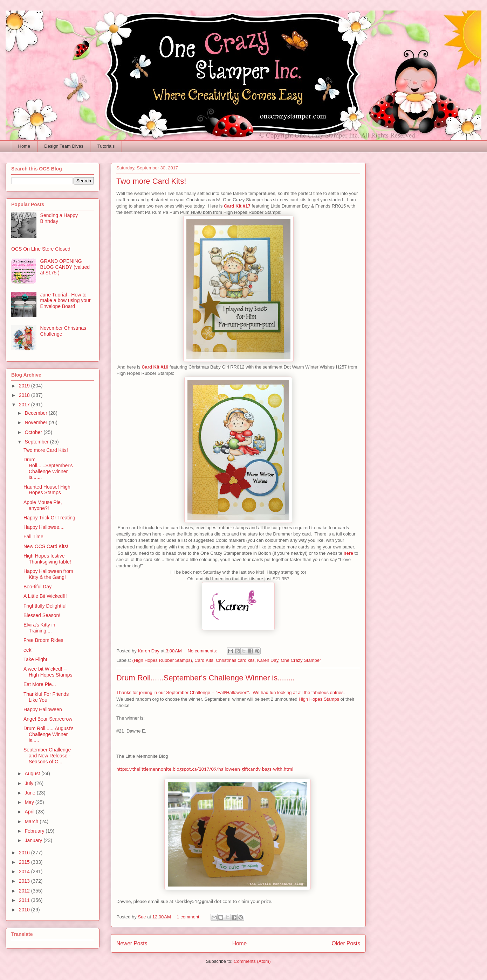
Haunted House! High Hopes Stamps (47, 490)
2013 (25, 881)
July (30, 783)
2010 (25, 910)
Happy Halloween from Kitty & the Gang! (48, 574)
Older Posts (346, 943)
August (33, 773)
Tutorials (106, 146)
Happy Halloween (43, 709)
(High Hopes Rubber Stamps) (162, 660)
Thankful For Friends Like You (46, 697)
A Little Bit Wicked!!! (45, 596)
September (37, 442)
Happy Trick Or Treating (49, 518)
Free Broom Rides (43, 640)
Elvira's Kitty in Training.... (39, 628)
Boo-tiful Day (37, 587)
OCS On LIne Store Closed (41, 249)
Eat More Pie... (40, 684)
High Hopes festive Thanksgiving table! (47, 559)
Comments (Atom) (252, 961)
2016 (25, 853)
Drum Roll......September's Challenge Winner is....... (48, 468)
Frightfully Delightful (45, 606)
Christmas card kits (235, 660)
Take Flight (35, 659)
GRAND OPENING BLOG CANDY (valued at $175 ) (65, 267)
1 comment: (189, 917)
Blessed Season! (42, 615)
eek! (28, 650)
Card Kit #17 (237, 206)
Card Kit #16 (155, 367)
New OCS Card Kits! (46, 546)
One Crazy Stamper (301, 660)
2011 (25, 900)
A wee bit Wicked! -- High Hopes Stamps (48, 672)
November (36, 422)
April (30, 812)
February (35, 831)
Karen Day (268, 660)
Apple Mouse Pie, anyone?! (43, 505)
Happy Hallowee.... (44, 527)
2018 (25, 395)
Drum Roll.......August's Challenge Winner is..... (49, 734)
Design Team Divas (64, 146)
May (30, 802)
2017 (25, 405)
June (30, 793)
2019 (25, 386)
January (34, 840)
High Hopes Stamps (319, 699)
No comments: (203, 651)
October (34, 432)
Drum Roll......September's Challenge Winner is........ (205, 678)
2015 (25, 862)
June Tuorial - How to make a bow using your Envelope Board (66, 301)
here (348, 553)
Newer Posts (132, 943)
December (36, 413)
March (32, 821)
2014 (25, 871)
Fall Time (33, 537)
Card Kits (204, 660)
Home (24, 146)
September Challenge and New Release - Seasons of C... (47, 756)
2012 (25, 891)
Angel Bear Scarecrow (48, 719)
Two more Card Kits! (151, 181)
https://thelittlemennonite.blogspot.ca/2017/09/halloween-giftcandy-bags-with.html (205, 769)
